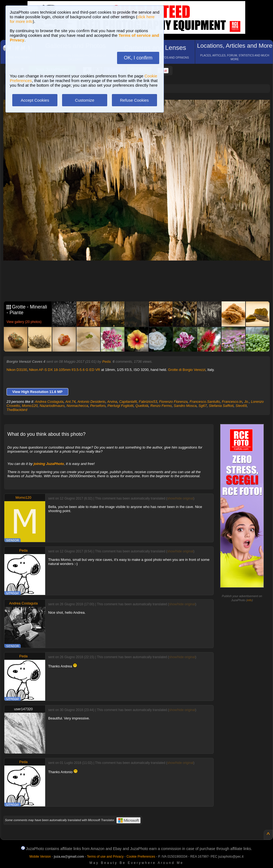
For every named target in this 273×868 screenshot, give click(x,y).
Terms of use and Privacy (105, 857)
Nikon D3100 (17, 370)
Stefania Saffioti (221, 406)
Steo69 (241, 406)
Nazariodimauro (52, 406)
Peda (106, 362)
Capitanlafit (128, 402)
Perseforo (98, 406)
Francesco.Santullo (205, 402)
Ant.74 (70, 402)
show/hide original (180, 498)
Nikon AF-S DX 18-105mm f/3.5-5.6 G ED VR (65, 370)
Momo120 (30, 406)
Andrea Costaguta (49, 402)
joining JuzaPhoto (49, 464)
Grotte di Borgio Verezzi (187, 370)
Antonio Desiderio (91, 402)
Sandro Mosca (185, 406)
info (250, 600)
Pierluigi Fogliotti (120, 406)
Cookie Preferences (141, 857)
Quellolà (142, 406)
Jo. (246, 402)
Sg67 (203, 406)
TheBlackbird (17, 410)
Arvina (112, 402)
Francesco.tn (232, 402)
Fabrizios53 (148, 402)
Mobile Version (40, 857)
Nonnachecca (77, 406)
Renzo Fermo (161, 406)
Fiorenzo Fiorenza (173, 402)
